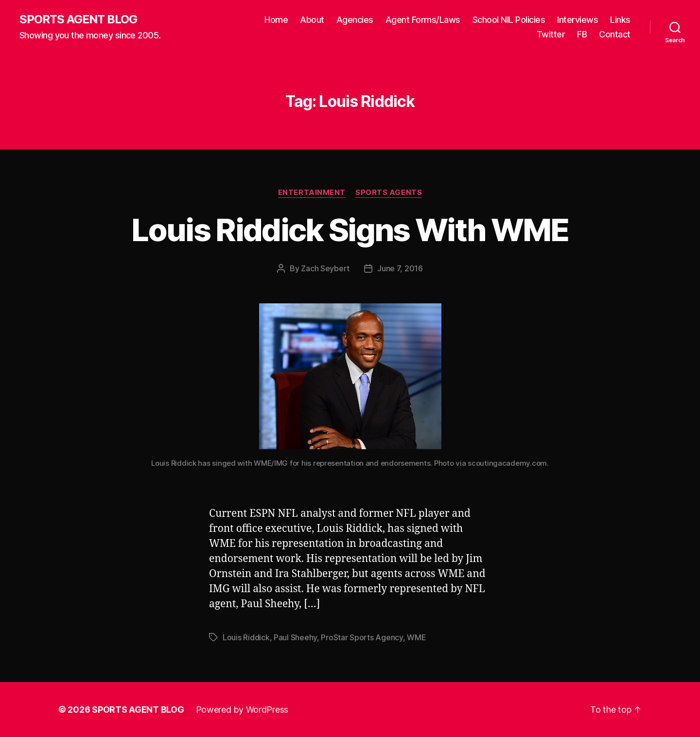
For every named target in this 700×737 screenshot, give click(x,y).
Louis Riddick (246, 637)
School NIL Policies (509, 20)
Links (620, 20)
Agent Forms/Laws (423, 20)
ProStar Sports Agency (362, 637)
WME (416, 637)
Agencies (355, 20)
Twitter (551, 34)
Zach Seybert (325, 268)
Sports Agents (389, 193)
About (312, 20)
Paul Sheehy (295, 637)
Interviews (577, 20)
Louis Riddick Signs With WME (350, 230)
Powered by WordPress (242, 710)
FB (582, 34)
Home (276, 20)
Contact (615, 34)
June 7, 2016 (400, 268)
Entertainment (312, 193)
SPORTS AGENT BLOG (78, 19)
